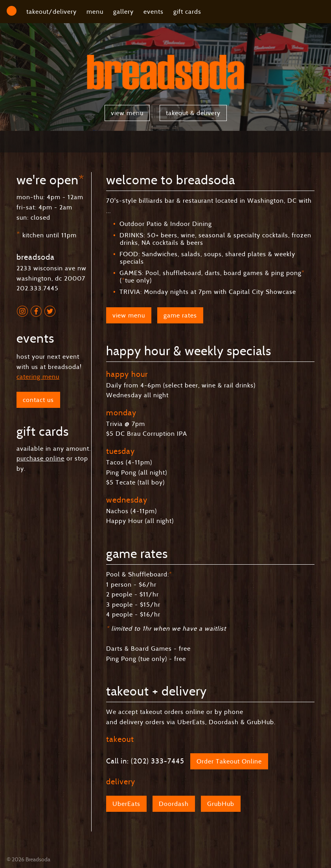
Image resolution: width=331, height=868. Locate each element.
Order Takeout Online (229, 761)
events (154, 12)
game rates (180, 315)
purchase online (40, 458)
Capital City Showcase (262, 292)
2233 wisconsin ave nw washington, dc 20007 (51, 268)
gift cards (187, 12)
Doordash (174, 804)
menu (95, 12)
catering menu (38, 377)
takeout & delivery (193, 113)
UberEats (126, 804)
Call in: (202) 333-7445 (145, 761)
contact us (38, 400)
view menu (127, 113)
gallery (123, 12)
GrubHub (221, 804)
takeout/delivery (51, 12)
